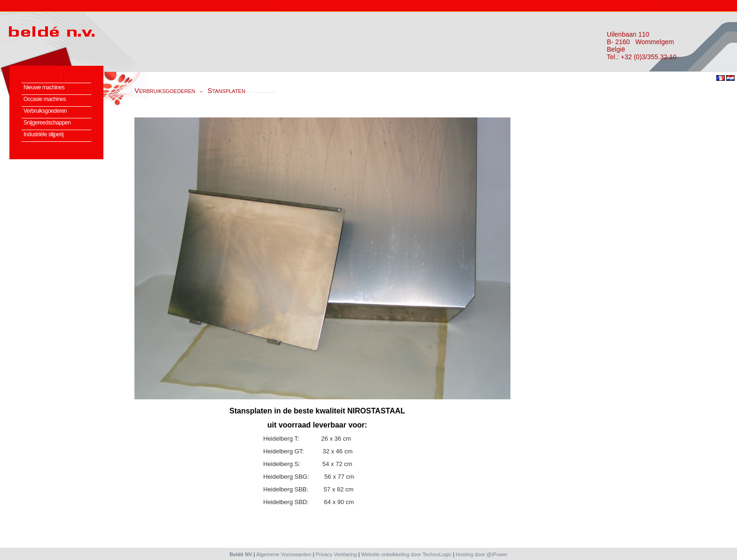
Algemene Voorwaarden (284, 554)
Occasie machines (45, 99)
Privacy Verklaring (336, 554)
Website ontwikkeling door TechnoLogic (406, 554)
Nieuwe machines (44, 87)
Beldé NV (241, 554)
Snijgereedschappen (47, 123)
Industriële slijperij (43, 134)
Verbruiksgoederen (45, 111)
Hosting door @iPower (482, 554)
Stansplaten (226, 90)
